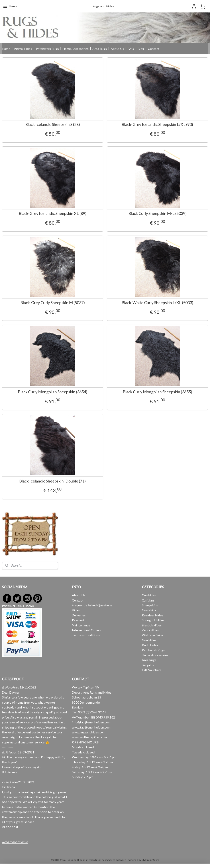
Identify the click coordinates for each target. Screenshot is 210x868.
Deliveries (79, 615)
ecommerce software (114, 860)
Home (6, 49)
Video (76, 610)
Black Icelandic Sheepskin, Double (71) (52, 481)
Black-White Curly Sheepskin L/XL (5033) (157, 303)
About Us (117, 49)
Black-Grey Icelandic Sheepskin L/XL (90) (157, 124)
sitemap (90, 860)
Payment (78, 620)
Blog (141, 49)
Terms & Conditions (86, 635)
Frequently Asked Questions (92, 605)
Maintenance (81, 625)
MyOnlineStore (151, 860)
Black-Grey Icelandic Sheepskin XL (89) (53, 213)
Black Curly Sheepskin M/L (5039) (157, 213)
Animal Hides (23, 49)
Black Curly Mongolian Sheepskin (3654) (53, 392)
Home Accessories (76, 49)
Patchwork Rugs (47, 49)
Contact (154, 49)
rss (98, 860)
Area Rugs (100, 49)
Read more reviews (15, 842)
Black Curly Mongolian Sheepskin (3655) (157, 392)
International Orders (86, 630)
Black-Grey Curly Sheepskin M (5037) (53, 303)
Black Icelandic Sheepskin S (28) (53, 124)
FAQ (131, 49)
